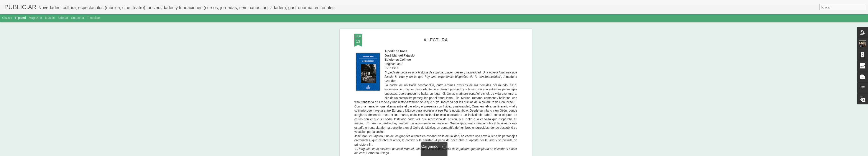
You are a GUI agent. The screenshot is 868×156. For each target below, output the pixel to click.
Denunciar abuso (465, 154)
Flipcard (20, 18)
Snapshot (78, 18)
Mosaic (50, 18)
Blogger (451, 154)
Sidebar (63, 18)
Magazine (35, 18)
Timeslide (93, 18)
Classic (7, 18)
